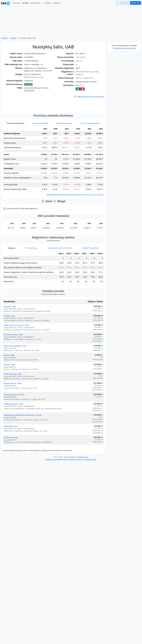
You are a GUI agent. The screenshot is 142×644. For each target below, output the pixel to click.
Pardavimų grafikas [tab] (64, 150)
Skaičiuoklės (36, 3)
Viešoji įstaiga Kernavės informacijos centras (23, 442)
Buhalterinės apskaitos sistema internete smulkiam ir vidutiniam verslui (71, 486)
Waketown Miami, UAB (13, 431)
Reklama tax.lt (83, 484)
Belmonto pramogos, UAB (15, 373)
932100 (27, 88)
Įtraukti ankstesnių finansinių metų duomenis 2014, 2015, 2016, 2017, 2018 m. (75, 222)
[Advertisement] (53, 131)
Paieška (56, 3)
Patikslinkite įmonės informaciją (89, 97)
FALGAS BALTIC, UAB (13, 410)
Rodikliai (48, 3)
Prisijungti (125, 3)
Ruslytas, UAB (10, 334)
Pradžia (5, 38)
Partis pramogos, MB (13, 401)
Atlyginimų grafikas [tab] (91, 275)
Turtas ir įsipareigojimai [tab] (90, 150)
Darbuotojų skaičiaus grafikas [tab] (60, 275)
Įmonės (25, 3)
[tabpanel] (53, 188)
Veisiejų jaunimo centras (14, 422)
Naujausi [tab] (12, 275)
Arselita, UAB (9, 343)
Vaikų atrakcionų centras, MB (16, 352)
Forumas (17, 3)
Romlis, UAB (9, 382)
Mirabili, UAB (9, 392)
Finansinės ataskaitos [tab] (16, 150)
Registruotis (136, 3)
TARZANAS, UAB (11, 453)
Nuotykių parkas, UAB (13, 362)
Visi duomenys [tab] (31, 275)
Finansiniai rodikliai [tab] (40, 150)
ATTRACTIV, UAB (11, 465)
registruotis (131, 48)
